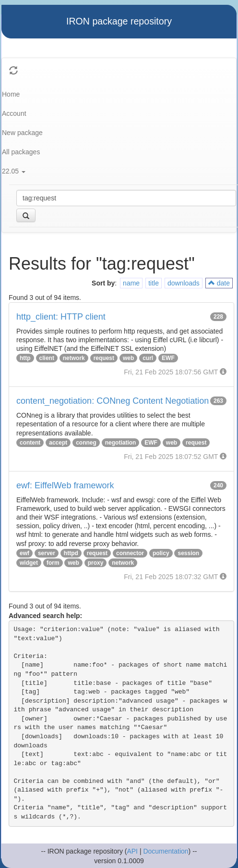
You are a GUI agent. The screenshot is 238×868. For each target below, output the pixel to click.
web (128, 358)
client (47, 358)
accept (58, 443)
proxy (96, 563)
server (47, 553)
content (30, 443)
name (131, 283)
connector (130, 553)
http (25, 358)
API (132, 851)
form (53, 563)
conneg (86, 443)
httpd (71, 553)
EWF (168, 358)
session (188, 553)
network (74, 358)
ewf (24, 553)
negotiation (121, 443)
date (219, 283)
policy (161, 553)
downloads (184, 283)
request (104, 358)
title (154, 283)
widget (29, 563)
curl (148, 358)
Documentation (166, 851)
